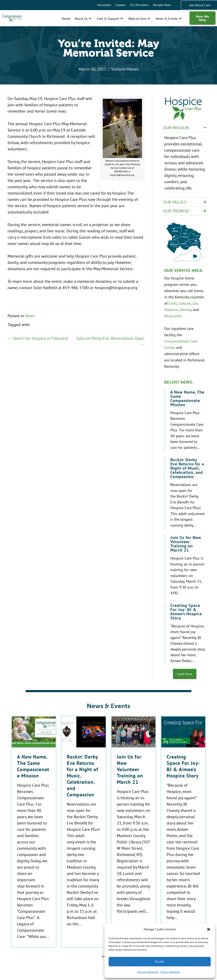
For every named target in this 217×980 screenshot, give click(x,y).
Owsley (185, 308)
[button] (209, 929)
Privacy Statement (170, 972)
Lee (195, 302)
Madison (171, 308)
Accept (160, 961)
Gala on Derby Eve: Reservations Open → (110, 341)
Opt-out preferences (148, 972)
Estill (173, 302)
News (30, 316)
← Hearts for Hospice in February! (38, 338)
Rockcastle (173, 314)
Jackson (185, 302)
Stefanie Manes (125, 69)
